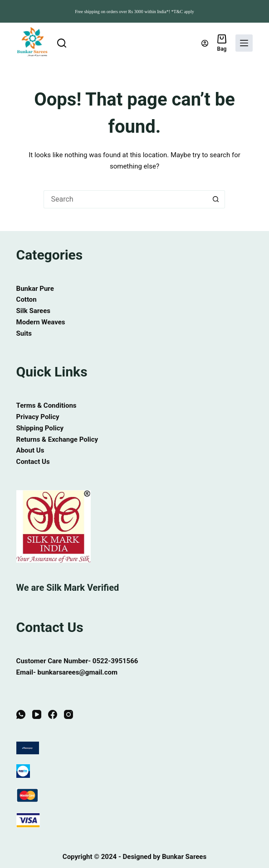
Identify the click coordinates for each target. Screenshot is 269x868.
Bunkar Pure (35, 289)
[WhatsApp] (21, 714)
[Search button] (216, 199)
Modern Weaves (41, 322)
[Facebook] (53, 714)
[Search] (62, 43)
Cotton (27, 299)
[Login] (205, 43)
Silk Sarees (33, 311)
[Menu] (244, 43)
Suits (24, 333)
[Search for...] (125, 199)
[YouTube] (37, 714)
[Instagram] (68, 714)
